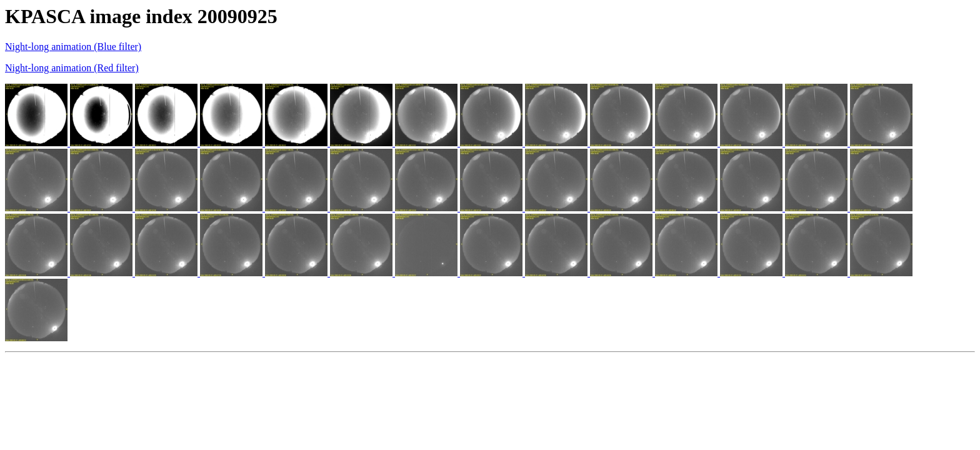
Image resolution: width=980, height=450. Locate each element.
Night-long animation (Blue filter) (73, 47)
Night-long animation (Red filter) (72, 68)
